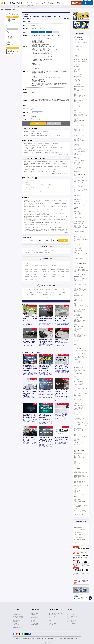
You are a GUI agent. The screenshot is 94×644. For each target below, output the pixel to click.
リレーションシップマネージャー (80, 138)
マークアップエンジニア (79, 407)
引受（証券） (77, 157)
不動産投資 (52, 292)
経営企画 (76, 297)
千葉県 (41, 266)
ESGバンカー (77, 52)
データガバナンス (77, 446)
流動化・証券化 (77, 64)
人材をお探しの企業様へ (85, 1)
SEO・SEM (76, 413)
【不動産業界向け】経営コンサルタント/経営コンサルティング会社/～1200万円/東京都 (41, 170)
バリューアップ (40, 290)
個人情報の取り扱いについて (29, 639)
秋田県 (45, 269)
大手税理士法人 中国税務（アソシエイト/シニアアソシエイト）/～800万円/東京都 (40, 145)
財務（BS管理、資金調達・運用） (80, 289)
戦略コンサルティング (80, 194)
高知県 (40, 277)
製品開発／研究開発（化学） (79, 475)
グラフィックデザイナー (79, 455)
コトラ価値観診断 (53, 615)
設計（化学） (77, 493)
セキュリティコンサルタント (79, 242)
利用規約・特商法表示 (42, 639)
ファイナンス (62, 295)
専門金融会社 (54, 250)
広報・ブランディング (78, 464)
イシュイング (77, 164)
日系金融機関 (27, 250)
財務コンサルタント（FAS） (79, 225)
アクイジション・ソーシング (79, 89)
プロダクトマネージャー (79, 313)
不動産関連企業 (27, 252)
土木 (75, 102)
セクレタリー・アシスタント (79, 306)
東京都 (26, 266)
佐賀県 (45, 277)
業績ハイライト (70, 618)
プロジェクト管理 (79, 381)
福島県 (54, 269)
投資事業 (77, 66)
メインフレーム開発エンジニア (80, 420)
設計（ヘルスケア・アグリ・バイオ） (81, 494)
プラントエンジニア (78, 504)
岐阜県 (54, 272)
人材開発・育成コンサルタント (80, 221)
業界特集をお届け (35, 613)
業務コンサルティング (80, 198)
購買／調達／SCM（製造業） (80, 501)
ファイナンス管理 (79, 283)
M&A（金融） (77, 56)
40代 (14, 22)
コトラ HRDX (52, 619)
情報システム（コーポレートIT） (80, 400)
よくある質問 (16, 625)
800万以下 (9, 33)
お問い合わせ (19, 639)
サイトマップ (67, 639)
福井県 (49, 272)
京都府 (26, 274)
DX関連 (77, 360)
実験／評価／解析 (79, 480)
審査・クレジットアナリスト (79, 141)
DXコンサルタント (78, 214)
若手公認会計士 (34, 622)
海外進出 (77, 343)
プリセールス (77, 391)
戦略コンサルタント (78, 196)
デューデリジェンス (38, 295)
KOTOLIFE (51, 620)
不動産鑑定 (76, 93)
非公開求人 (13, 20)
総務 (75, 304)
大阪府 (50, 266)
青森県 (31, 269)
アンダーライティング (60, 292)
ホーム (15, 613)
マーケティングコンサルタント (80, 247)
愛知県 (45, 266)
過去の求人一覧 (16, 627)
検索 (63, 240)
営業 (75, 460)
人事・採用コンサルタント (79, 220)
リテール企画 (77, 158)
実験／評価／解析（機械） (79, 483)
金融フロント (78, 143)
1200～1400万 (9, 36)
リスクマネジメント (79, 105)
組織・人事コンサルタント (79, 219)
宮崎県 (63, 277)
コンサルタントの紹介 (18, 618)
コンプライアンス (77, 332)
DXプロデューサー (78, 361)
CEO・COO (76, 341)
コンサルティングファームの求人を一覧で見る (59, 174)
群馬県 (67, 269)
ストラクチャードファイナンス (80, 63)
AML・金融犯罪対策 (78, 337)
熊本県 (54, 277)
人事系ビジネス (78, 318)
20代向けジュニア (35, 623)
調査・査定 (76, 119)
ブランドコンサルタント (79, 248)
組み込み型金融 (77, 165)
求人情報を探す (8, 9)
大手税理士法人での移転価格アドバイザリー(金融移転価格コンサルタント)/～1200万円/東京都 (43, 136)
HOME (2, 9)
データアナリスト (77, 447)
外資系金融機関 (35, 250)
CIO (75, 377)
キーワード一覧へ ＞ (46, 301)
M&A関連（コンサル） (80, 231)
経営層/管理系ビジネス (36, 618)
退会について (74, 639)
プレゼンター (77, 82)
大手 (39, 119)
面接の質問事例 (16, 620)
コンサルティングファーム (37, 112)
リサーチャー (77, 256)
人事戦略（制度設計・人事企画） (80, 321)
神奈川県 (31, 266)
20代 (8, 22)
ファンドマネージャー (78, 78)
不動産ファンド (77, 73)
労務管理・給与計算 (78, 323)
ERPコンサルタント (78, 209)
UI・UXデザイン (77, 415)
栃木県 (63, 269)
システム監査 (77, 329)
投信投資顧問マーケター (79, 84)
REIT (32, 295)
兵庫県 (67, 272)
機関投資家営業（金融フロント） (80, 150)
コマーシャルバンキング (80, 135)
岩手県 (35, 269)
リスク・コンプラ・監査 (80, 327)
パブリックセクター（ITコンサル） (81, 183)
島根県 (50, 274)
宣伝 (75, 463)
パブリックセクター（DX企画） (80, 354)
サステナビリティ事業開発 (79, 281)
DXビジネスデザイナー (78, 363)
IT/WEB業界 (34, 619)
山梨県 (26, 272)
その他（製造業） (77, 507)
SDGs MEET (52, 625)
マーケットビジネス (79, 125)
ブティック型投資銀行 (44, 250)
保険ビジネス (78, 113)
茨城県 (58, 269)
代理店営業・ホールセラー (79, 121)
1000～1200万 (9, 35)
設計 (76, 489)
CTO (75, 376)
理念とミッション (70, 615)
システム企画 (77, 379)
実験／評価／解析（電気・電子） (80, 482)
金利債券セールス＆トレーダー (80, 129)
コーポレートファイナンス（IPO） (81, 62)
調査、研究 (76, 252)
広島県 (59, 274)
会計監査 (76, 293)
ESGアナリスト (77, 50)
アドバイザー (34, 119)
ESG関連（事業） (79, 277)
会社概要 (69, 613)
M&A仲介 (76, 234)
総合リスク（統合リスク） (79, 107)
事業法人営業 (77, 146)
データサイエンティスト (79, 444)
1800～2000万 (9, 40)
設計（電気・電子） (78, 490)
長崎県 (49, 277)
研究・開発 (78, 471)
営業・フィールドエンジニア (81, 509)
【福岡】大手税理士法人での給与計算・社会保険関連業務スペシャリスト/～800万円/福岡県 (42, 186)
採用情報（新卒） (70, 622)
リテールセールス (77, 148)
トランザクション (27, 297)
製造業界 (33, 620)
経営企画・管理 (78, 374)
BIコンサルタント (77, 211)
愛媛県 (35, 277)
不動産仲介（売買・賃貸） (79, 100)
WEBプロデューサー (78, 408)
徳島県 (26, 277)
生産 (76, 496)
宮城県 (40, 269)
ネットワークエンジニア (79, 434)
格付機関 (76, 170)
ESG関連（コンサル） (80, 185)
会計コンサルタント (78, 227)
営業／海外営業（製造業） (79, 514)
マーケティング (77, 300)
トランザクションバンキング (79, 139)
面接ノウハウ (16, 619)
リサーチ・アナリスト (78, 132)
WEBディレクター (77, 412)
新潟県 (31, 272)
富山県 (40, 272)
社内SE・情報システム (80, 398)
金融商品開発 (77, 133)
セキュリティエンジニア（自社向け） (81, 336)
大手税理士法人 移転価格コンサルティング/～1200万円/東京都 (37, 132)
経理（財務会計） (77, 287)
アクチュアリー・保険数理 (79, 114)
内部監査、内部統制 (78, 328)
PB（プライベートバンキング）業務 (81, 147)
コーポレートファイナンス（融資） (81, 137)
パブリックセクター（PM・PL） (80, 355)
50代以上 (9, 23)
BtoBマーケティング (78, 301)
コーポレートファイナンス (29, 290)
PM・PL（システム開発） (79, 383)
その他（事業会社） (78, 315)
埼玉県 (36, 266)
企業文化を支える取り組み (72, 616)
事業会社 (47, 252)
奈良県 (35, 274)
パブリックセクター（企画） (81, 268)
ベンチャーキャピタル (78, 74)
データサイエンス (79, 443)
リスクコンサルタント (78, 238)
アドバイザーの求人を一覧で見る (62, 193)
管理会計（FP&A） (78, 288)
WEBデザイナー (77, 411)
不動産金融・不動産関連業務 (81, 87)
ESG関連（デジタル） (80, 367)
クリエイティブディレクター (79, 458)
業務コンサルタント (78, 200)
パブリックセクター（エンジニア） (81, 356)
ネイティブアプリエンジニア (79, 430)
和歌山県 (40, 274)
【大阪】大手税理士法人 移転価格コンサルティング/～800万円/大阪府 (38, 134)
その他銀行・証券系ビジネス (81, 152)
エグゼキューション (38, 292)
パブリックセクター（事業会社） (80, 269)
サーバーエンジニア (78, 436)
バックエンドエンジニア (79, 422)
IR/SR (75, 298)
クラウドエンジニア (78, 428)
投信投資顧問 (78, 76)
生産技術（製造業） (78, 499)
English (92, 1)
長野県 (35, 272)
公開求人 (9, 20)
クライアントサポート (78, 312)
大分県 (58, 277)
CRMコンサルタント (78, 210)
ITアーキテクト (77, 212)
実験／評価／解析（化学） (79, 484)
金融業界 (33, 615)
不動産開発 (76, 94)
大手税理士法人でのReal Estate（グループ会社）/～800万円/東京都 (38, 184)
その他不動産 (77, 103)
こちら (12, 53)
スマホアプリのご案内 (18, 626)
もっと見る (66, 232)
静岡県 (58, 272)
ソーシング (46, 292)
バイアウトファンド (49, 290)
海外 (36, 279)
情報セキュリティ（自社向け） (80, 333)
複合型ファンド (77, 72)
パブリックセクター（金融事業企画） (81, 43)
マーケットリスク (77, 109)
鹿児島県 (27, 279)
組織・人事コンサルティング (81, 217)
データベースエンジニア (79, 431)
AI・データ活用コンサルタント (80, 215)
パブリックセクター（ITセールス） (81, 357)
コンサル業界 (34, 616)
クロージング (45, 297)
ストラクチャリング (28, 292)
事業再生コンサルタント (79, 204)
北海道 (26, 269)
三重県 (63, 272)
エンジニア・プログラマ (80, 417)
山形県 (49, 269)
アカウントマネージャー (79, 392)
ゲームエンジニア (77, 438)
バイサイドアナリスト (78, 81)
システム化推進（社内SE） (79, 401)
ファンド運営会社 (62, 250)
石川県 (45, 272)
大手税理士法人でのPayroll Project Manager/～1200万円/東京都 (37, 191)
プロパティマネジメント (79, 92)
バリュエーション (62, 290)
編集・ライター (77, 461)
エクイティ (55, 295)
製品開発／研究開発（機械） (79, 474)
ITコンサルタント (77, 208)
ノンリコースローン (37, 297)
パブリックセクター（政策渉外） (80, 273)
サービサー (76, 169)
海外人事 (76, 324)
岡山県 (55, 274)
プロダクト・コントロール (79, 291)
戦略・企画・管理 (79, 295)
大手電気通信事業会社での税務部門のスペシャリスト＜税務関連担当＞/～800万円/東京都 (42, 143)
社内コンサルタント (78, 378)
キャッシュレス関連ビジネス (81, 161)
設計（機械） (77, 492)
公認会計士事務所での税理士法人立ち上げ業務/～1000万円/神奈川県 (38, 150)
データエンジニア (77, 432)
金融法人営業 (77, 145)
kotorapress (51, 622)
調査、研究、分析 (79, 251)
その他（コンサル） (79, 258)
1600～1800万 (9, 39)
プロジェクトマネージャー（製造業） (81, 505)
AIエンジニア (77, 365)
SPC (50, 295)
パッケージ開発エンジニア (79, 419)
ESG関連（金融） (79, 46)
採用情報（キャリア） (71, 620)
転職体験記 (16, 622)
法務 (75, 331)
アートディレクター (78, 456)
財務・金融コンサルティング (81, 224)
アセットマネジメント (78, 91)
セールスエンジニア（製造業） (80, 511)
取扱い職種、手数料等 (53, 639)
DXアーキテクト (77, 364)
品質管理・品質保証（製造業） (80, 502)
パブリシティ (69, 619)
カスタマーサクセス (78, 396)
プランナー (76, 459)
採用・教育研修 (77, 322)
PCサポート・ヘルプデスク (79, 402)
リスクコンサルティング (80, 236)
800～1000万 (9, 34)
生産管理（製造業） (78, 498)
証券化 (56, 290)
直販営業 (76, 122)
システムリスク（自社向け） (79, 334)
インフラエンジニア (78, 433)
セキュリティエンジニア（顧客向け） (81, 437)
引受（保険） (77, 118)
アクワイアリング (77, 162)
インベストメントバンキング (81, 54)
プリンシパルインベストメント (80, 68)
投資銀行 (46, 295)
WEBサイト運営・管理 (78, 403)
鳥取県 (45, 274)
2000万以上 (9, 41)
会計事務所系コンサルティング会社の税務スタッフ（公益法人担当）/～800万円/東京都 (41, 152)
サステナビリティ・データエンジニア (81, 369)
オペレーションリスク (78, 110)
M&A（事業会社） (77, 314)
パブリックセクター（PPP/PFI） (80, 44)
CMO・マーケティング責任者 (80, 302)
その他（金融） (78, 167)
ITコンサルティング (79, 206)
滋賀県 (31, 274)
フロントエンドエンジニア (79, 421)
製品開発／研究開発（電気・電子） (81, 473)
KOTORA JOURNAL (53, 623)
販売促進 (76, 465)
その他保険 (76, 123)
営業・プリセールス (79, 387)
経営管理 (77, 339)
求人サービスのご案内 (18, 616)
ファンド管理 (77, 83)
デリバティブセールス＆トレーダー (81, 131)
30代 (11, 22)
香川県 (31, 277)
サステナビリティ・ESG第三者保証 (81, 189)
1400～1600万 (9, 37)
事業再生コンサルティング (81, 202)
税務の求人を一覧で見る (63, 154)
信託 (75, 154)
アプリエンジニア (77, 440)
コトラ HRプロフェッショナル (55, 613)
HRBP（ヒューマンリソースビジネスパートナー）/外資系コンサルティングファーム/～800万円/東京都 (44, 162)
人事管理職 (76, 319)
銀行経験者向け (34, 625)
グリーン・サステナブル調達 (79, 503)
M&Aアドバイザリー (78, 233)
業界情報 (15, 623)
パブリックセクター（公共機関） (80, 274)
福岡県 (55, 266)
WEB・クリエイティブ (80, 406)
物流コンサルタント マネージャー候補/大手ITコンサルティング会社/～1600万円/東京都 (42, 172)
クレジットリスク (77, 108)
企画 (75, 303)
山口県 (64, 274)
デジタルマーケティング (79, 410)
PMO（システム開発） (78, 384)
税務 (14, 9)
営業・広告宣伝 (78, 454)
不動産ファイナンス (78, 88)
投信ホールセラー (77, 79)
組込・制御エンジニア (78, 439)
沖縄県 (32, 279)
